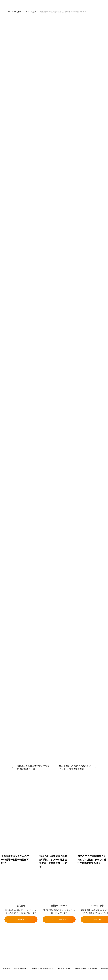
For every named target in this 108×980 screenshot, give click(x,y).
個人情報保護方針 (21, 969)
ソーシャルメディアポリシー (85, 969)
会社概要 (7, 969)
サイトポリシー (64, 969)
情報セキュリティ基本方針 (43, 969)
